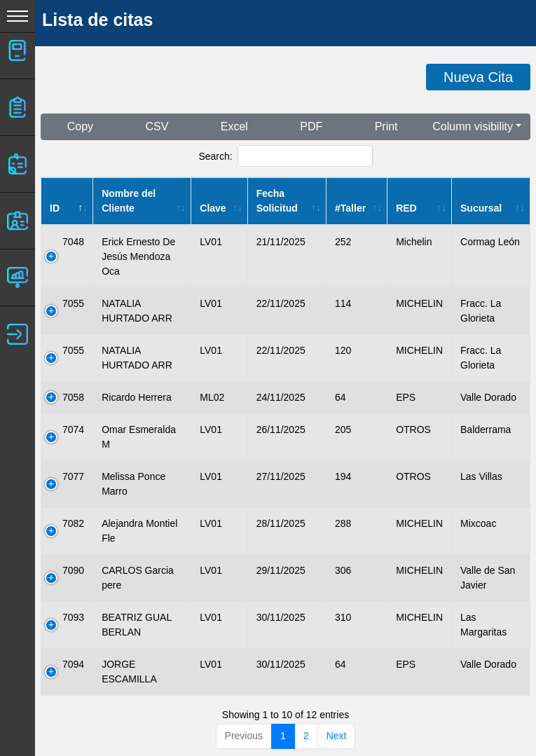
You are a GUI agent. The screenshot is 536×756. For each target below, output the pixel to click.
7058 (73, 397)
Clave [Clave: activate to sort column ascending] (213, 208)
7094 (73, 664)
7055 (73, 303)
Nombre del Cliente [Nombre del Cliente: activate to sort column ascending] (129, 201)
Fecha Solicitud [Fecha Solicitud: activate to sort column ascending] (277, 201)
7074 (73, 429)
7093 (73, 617)
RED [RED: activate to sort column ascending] (406, 208)
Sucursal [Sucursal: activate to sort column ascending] (481, 208)
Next (337, 736)
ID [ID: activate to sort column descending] (55, 208)
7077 (73, 476)
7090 (73, 570)
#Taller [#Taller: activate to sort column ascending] (350, 208)
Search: (285, 156)
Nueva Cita (478, 77)
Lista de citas (97, 20)
